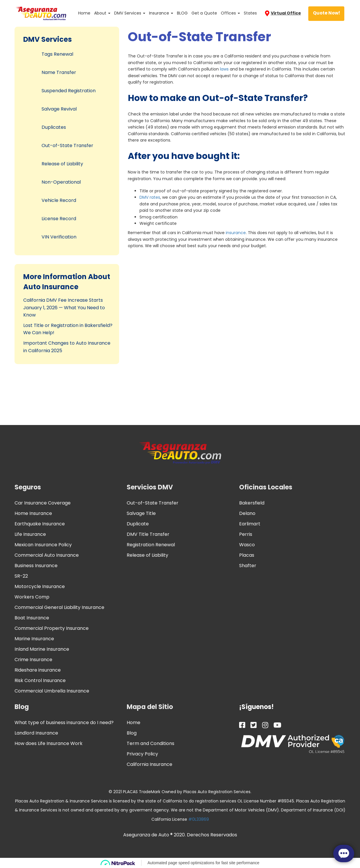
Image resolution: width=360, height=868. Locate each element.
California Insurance (149, 764)
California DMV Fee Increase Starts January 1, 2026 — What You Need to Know (64, 308)
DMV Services (130, 13)
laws (224, 69)
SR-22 (21, 576)
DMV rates (150, 197)
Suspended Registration (69, 91)
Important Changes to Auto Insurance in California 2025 (67, 347)
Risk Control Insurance (40, 680)
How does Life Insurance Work (49, 743)
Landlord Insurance (36, 733)
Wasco (247, 545)
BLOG (182, 13)
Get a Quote (204, 13)
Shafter (248, 566)
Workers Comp (32, 597)
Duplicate (138, 524)
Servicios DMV (150, 487)
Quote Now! (326, 13)
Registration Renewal (151, 545)
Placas (247, 555)
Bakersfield (252, 503)
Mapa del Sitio (150, 707)
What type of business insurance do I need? (64, 723)
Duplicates (54, 127)
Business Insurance (36, 566)
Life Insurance (30, 534)
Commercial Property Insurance (52, 628)
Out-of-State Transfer (67, 145)
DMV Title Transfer (148, 534)
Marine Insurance (34, 639)
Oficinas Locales (266, 487)
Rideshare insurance (38, 670)
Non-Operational (61, 182)
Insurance (161, 13)
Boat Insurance (32, 618)
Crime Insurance (33, 660)
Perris (246, 534)
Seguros (28, 487)
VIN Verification (59, 237)
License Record (59, 219)
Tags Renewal (57, 54)
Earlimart (250, 524)
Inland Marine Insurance (42, 649)
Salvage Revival (59, 109)
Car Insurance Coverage (43, 503)
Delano (247, 513)
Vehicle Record (59, 200)
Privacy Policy (142, 754)
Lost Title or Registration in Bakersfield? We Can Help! (68, 329)
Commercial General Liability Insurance (59, 607)
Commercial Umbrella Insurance (52, 691)
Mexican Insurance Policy (43, 545)
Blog (22, 707)
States (250, 13)
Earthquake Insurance (40, 524)
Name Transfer (59, 72)
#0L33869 (199, 819)
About (102, 13)
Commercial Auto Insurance (47, 555)
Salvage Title (141, 513)
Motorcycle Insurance (40, 586)
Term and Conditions (151, 743)
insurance (236, 233)
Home (84, 13)
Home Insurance (33, 513)
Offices (230, 13)
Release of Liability (62, 164)
